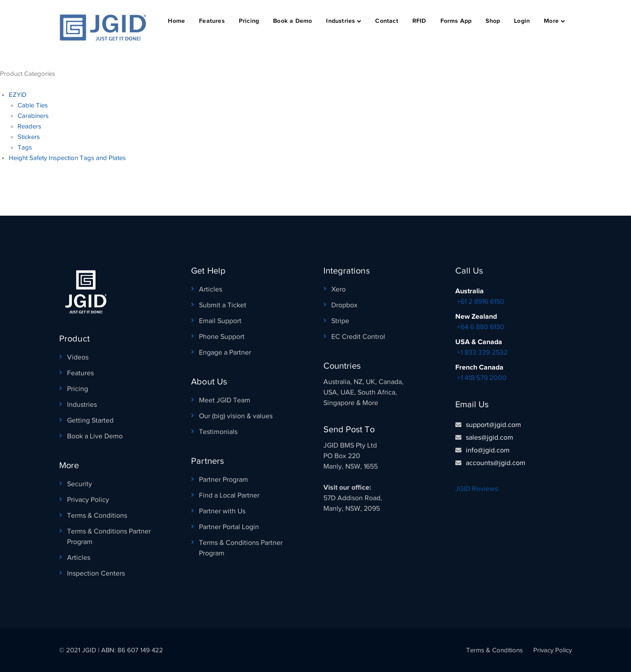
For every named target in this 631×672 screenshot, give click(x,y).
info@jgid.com (488, 450)
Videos (78, 357)
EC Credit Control (358, 337)
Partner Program (223, 480)
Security (80, 484)
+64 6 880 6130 (481, 327)
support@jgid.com (493, 425)
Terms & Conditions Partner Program (109, 537)
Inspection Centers (96, 573)
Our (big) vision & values (236, 416)
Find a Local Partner (229, 495)
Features (80, 373)
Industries (82, 405)
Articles (79, 558)
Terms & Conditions (97, 516)
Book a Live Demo (95, 436)
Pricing (78, 389)
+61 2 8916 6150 (481, 302)
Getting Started (90, 420)
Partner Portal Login (229, 527)
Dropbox (344, 305)
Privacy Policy (88, 500)
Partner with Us (222, 511)
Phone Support (222, 337)
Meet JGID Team (225, 400)
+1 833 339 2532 (482, 352)
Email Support (220, 321)
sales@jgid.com (489, 437)
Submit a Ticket (223, 305)
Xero (339, 289)
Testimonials (218, 432)
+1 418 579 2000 (482, 378)
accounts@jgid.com (496, 463)
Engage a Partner (225, 352)
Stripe (340, 321)
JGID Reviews (477, 489)
